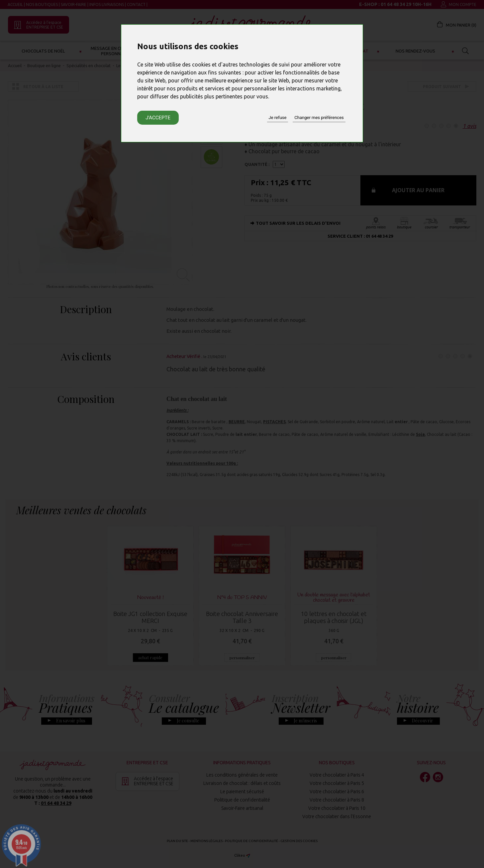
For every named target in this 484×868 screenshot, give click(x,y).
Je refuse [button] (278, 118)
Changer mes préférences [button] (319, 118)
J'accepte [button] (158, 118)
